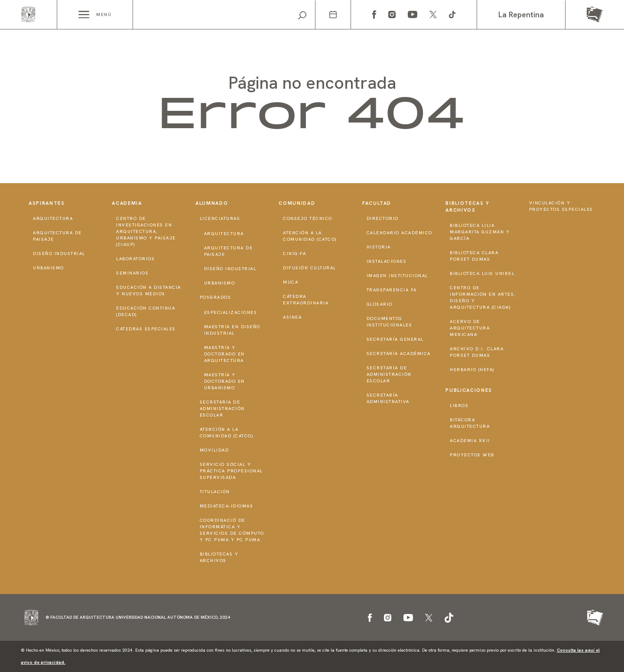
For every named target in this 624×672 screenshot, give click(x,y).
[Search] (224, 15)
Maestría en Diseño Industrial (232, 330)
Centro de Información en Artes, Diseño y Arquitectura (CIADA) (483, 297)
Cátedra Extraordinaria (306, 300)
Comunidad (297, 203)
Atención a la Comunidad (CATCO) (227, 433)
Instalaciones (387, 261)
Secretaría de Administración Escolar (222, 409)
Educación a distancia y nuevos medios (149, 291)
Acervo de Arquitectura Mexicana (470, 328)
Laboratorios (135, 259)
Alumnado (212, 203)
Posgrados (216, 297)
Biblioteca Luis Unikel (482, 273)
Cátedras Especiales (146, 329)
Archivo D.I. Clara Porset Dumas (477, 352)
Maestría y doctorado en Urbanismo (224, 381)
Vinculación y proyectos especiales (561, 206)
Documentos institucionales (390, 322)
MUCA (291, 282)
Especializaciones (231, 312)
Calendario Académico (400, 233)
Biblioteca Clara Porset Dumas (474, 256)
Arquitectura (53, 218)
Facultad (377, 203)
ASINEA (292, 317)
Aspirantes (47, 203)
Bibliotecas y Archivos (219, 557)
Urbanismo (49, 268)
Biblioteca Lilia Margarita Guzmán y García (480, 232)
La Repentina (521, 15)
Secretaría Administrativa (388, 398)
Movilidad (214, 450)
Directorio (383, 218)
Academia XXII (470, 441)
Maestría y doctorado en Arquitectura (224, 354)
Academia (127, 203)
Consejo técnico (308, 218)
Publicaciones (469, 390)
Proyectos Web (472, 455)
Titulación (215, 492)
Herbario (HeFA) (472, 370)
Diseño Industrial (59, 254)
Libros (459, 405)
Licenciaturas (220, 218)
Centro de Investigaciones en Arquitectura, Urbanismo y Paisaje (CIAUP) (146, 231)
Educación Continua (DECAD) (146, 311)
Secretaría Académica (399, 354)
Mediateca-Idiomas (227, 506)
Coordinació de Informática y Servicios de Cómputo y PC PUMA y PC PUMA (232, 530)
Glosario (380, 304)
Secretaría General (395, 339)
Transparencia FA (392, 290)
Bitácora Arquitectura (470, 423)
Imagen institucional (397, 276)
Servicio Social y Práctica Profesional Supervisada (231, 471)
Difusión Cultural (310, 268)
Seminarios (132, 273)
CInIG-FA (294, 254)
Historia (379, 247)
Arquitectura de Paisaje (57, 236)
